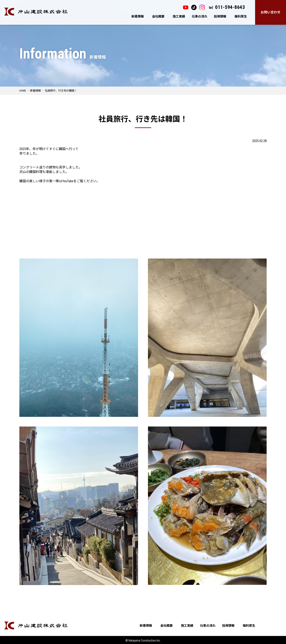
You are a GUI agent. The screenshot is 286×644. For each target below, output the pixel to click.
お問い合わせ (271, 12)
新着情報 (138, 16)
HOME (23, 91)
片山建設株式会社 (36, 12)
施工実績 (179, 16)
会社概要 (158, 16)
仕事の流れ (200, 16)
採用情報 (220, 16)
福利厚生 (241, 16)
